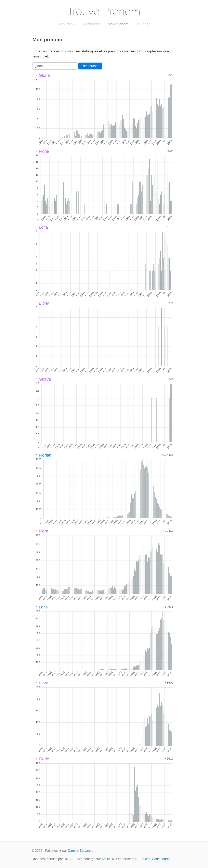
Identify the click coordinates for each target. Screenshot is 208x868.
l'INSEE (69, 859)
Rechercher (90, 66)
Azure (106, 859)
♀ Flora (41, 531)
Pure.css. (144, 859)
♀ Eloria (42, 303)
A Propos (143, 24)
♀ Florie (42, 759)
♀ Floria (42, 151)
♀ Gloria (42, 75)
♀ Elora (41, 683)
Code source (161, 859)
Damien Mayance (81, 851)
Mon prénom (118, 24)
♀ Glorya (43, 379)
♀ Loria (41, 227)
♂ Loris (41, 607)
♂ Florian (43, 455)
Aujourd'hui (67, 24)
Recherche (92, 24)
